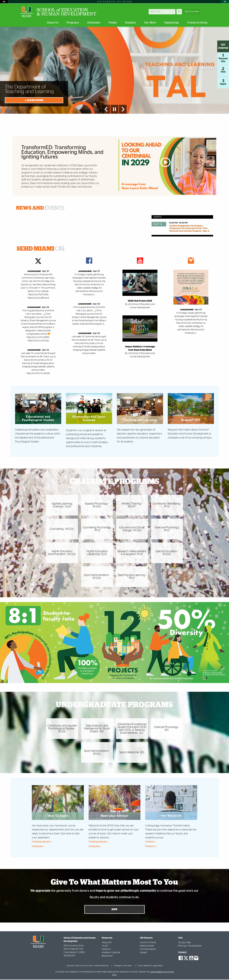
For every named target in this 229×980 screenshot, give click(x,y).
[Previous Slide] (106, 109)
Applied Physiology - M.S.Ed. (97, 505)
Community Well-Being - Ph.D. (167, 505)
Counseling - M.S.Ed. (62, 529)
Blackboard (107, 956)
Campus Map (184, 943)
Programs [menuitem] (73, 23)
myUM (105, 946)
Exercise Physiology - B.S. (167, 729)
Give (114, 910)
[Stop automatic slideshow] (114, 109)
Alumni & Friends (148, 943)
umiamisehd (34, 271)
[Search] (179, 12)
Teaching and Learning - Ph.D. (132, 577)
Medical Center (147, 946)
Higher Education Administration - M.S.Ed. (62, 553)
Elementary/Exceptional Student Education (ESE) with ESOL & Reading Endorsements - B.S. (132, 729)
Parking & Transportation (190, 946)
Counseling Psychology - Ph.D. (97, 529)
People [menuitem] (113, 23)
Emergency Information (123, 966)
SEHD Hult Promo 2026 (140, 301)
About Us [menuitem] (53, 23)
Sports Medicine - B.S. (132, 752)
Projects (151, 846)
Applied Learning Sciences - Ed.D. (62, 505)
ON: (41, 249)
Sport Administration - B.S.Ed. (97, 752)
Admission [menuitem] (94, 23)
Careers (144, 953)
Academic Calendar (111, 953)
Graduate (38, 846)
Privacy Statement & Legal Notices (150, 966)
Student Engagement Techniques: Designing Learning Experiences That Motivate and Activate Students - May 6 (189, 229)
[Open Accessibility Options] (4, 2)
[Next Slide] (123, 109)
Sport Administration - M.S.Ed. (97, 577)
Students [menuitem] (130, 23)
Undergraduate (42, 842)
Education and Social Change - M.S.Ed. (132, 529)
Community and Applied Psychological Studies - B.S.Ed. (62, 729)
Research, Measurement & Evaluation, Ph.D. (132, 553)
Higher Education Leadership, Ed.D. (97, 553)
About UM (107, 943)
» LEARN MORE (34, 100)
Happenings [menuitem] (172, 23)
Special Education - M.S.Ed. (167, 553)
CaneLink (106, 950)
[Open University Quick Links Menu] (225, 2)
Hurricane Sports (148, 950)
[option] (114, 70)
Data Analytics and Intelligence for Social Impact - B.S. (97, 729)
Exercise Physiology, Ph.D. (167, 529)
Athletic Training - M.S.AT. (132, 505)
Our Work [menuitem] (150, 23)
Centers (151, 842)
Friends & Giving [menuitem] (197, 23)
